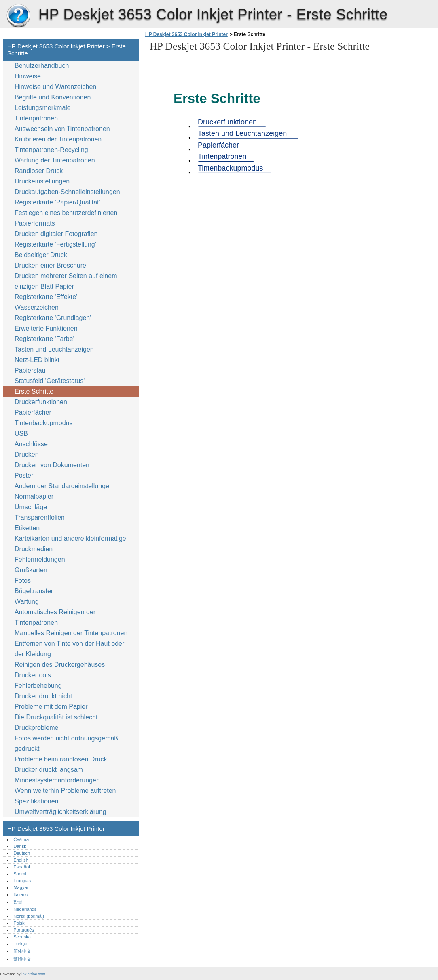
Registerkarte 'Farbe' (44, 339)
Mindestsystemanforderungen (57, 780)
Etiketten (27, 528)
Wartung (27, 602)
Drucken (27, 454)
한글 (18, 902)
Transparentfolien (40, 517)
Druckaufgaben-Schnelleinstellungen (67, 192)
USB (21, 433)
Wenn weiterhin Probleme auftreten (65, 791)
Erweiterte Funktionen (46, 328)
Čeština (21, 839)
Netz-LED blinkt (37, 360)
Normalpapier (34, 496)
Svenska (22, 937)
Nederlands (25, 909)
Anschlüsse (31, 444)
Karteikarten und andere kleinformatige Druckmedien (70, 544)
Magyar (21, 887)
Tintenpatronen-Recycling (51, 150)
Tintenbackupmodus (44, 423)
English (21, 860)
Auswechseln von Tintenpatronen (62, 129)
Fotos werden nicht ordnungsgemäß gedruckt (66, 743)
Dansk (20, 846)
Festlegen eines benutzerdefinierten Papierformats (66, 218)
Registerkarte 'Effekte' (46, 297)
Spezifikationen (37, 801)
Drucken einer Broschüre (50, 265)
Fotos (23, 581)
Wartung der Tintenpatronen (55, 160)
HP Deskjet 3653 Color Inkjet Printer (18, 16)
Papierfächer (33, 412)
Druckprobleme (36, 728)
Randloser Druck (39, 171)
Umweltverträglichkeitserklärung (60, 812)
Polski (19, 923)
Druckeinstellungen (42, 181)
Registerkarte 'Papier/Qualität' (57, 202)
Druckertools (33, 675)
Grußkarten (31, 570)
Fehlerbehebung (38, 686)
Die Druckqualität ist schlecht (56, 717)
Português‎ (24, 930)
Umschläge (31, 507)
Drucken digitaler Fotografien (56, 234)
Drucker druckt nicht (43, 696)
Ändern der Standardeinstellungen (64, 486)
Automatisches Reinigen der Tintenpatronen (55, 617)
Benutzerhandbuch (42, 66)
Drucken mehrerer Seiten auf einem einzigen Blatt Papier (66, 281)
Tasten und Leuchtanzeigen (54, 349)
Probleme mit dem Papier (51, 707)
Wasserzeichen (37, 307)
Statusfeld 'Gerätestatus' (50, 381)
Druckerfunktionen (41, 402)
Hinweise (28, 76)
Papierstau (30, 370)
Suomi (20, 874)
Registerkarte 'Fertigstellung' (55, 244)
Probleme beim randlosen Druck (61, 759)
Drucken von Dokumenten (52, 465)
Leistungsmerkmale (43, 108)
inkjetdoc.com (33, 974)
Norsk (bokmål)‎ (29, 916)
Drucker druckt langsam (49, 770)
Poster (24, 475)
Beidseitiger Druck (41, 255)
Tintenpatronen (36, 118)
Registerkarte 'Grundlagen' (53, 318)
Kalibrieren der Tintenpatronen (58, 139)
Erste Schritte (34, 391)
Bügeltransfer (34, 591)
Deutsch (22, 853)
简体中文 (22, 951)
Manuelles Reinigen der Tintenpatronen (71, 633)
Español (21, 867)
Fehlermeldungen (40, 560)
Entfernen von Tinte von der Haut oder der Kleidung (69, 649)
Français (22, 881)
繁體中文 (22, 959)
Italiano (21, 894)
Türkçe (20, 944)
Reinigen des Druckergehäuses (60, 665)
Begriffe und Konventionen (53, 97)
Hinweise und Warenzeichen (55, 87)
